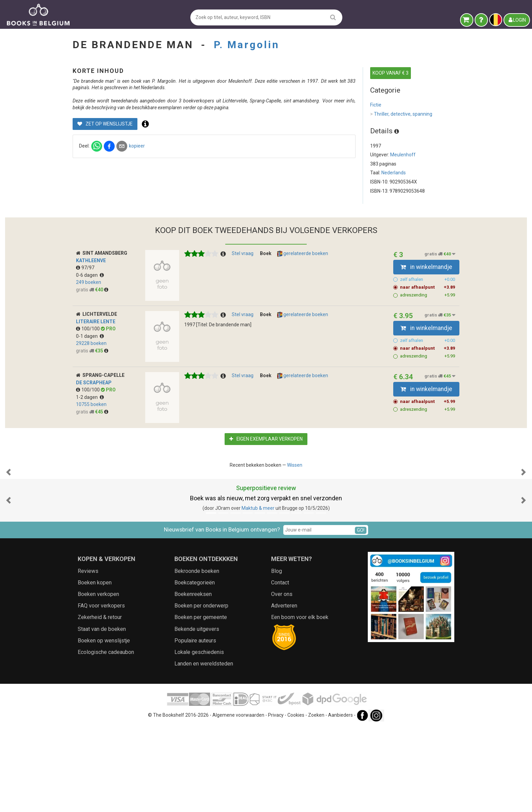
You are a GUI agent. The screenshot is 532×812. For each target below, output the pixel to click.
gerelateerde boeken (303, 271)
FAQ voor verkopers (101, 691)
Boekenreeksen (193, 679)
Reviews (88, 656)
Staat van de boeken (102, 714)
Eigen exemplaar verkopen (266, 456)
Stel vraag (243, 271)
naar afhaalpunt (428, 305)
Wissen (295, 482)
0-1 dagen (90, 353)
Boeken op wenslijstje (104, 726)
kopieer (250, 159)
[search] (333, 17)
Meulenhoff (403, 155)
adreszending (428, 312)
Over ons (282, 679)
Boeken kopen (95, 668)
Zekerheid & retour (100, 702)
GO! (361, 615)
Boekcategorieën (195, 668)
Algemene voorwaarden (238, 800)
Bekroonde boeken (197, 656)
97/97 (85, 285)
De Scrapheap (94, 400)
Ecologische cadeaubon (106, 737)
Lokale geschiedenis (199, 737)
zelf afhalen (428, 297)
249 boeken (89, 299)
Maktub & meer (258, 593)
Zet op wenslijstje (218, 137)
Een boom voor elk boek (300, 702)
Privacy (276, 800)
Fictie (376, 105)
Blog (277, 656)
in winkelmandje (426, 284)
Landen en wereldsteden (204, 749)
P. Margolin (247, 45)
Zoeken (316, 800)
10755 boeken (91, 422)
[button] (8, 523)
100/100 (88, 346)
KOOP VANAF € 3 (391, 73)
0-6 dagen (90, 292)
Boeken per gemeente (201, 702)
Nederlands (394, 173)
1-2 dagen (90, 414)
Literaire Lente (96, 339)
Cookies (296, 800)
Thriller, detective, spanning (401, 114)
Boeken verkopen (98, 679)
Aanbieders (340, 800)
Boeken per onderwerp (201, 691)
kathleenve (91, 278)
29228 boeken (91, 361)
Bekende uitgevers (197, 714)
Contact (280, 668)
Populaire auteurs (195, 726)
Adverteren (284, 691)
